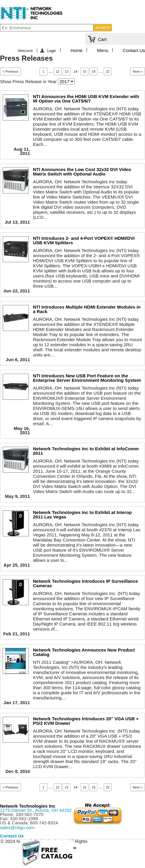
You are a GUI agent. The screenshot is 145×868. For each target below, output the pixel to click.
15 (84, 71)
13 (67, 71)
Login (52, 51)
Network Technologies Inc (28, 806)
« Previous (10, 71)
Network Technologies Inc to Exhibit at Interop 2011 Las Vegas (82, 515)
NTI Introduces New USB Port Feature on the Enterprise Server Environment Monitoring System (87, 378)
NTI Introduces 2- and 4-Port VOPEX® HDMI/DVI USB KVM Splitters (84, 240)
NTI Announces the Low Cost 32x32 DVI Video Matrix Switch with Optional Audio (82, 172)
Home (77, 50)
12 (58, 71)
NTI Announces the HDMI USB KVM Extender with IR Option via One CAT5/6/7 (86, 99)
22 (108, 71)
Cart (102, 39)
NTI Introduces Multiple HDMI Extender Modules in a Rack (87, 309)
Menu (103, 50)
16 (93, 71)
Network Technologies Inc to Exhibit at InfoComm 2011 (86, 451)
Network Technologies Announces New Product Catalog (84, 652)
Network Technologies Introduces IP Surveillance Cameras (85, 583)
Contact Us (134, 50)
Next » (138, 71)
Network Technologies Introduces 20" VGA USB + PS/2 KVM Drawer (86, 721)
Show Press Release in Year (28, 81)
